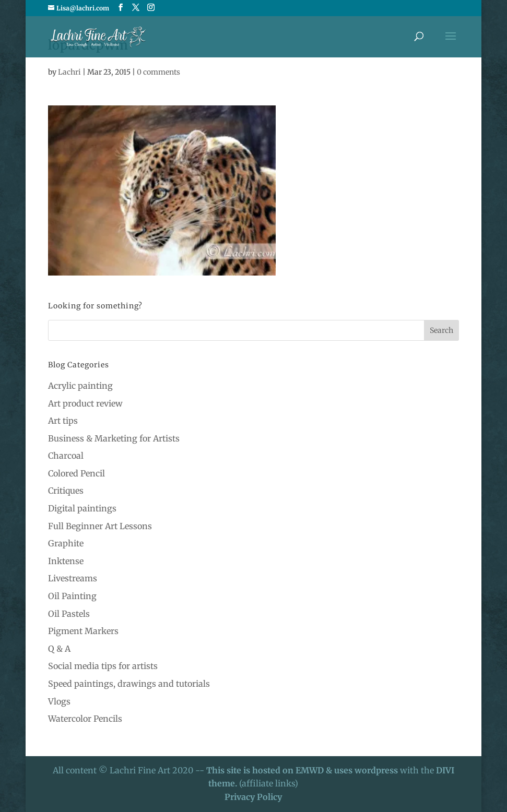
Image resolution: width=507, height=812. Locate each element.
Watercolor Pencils (85, 719)
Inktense (66, 561)
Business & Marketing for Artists (114, 438)
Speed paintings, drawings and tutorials (129, 684)
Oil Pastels (69, 614)
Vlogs (59, 701)
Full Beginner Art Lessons (100, 526)
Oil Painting (72, 596)
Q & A (59, 649)
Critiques (66, 491)
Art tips (63, 421)
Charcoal (66, 456)
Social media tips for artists (103, 666)
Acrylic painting (80, 386)
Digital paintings (82, 508)
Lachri (69, 72)
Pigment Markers (83, 631)
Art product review (85, 403)
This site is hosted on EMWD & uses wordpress (302, 770)
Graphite (66, 543)
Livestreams (73, 578)
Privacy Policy (253, 797)
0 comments (158, 72)
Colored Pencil (76, 473)
